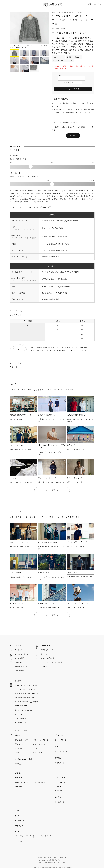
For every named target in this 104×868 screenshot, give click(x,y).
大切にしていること (48, 644)
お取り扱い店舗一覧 (48, 653)
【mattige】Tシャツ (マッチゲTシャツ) (52, 441)
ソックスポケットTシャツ (77, 536)
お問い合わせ (19, 665)
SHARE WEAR (44, 567)
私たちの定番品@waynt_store (25, 692)
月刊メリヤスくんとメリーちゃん (26, 680)
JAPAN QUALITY (47, 640)
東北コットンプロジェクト (78, 598)
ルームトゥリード (17, 598)
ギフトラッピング (21, 717)
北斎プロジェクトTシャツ (20, 537)
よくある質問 (19, 653)
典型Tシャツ (72, 567)
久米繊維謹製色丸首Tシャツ (21, 409)
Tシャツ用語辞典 (21, 713)
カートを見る (19, 644)
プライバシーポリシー (22, 648)
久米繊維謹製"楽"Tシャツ (77, 409)
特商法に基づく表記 (22, 661)
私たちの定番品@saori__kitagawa (27, 696)
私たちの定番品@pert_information (27, 688)
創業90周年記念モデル (47, 409)
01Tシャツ (71, 439)
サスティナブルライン (66, 13)
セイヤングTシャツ (17, 440)
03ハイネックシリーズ (47, 472)
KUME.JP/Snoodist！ (47, 598)
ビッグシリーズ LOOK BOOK (25, 684)
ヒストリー (45, 648)
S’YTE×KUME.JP (21, 700)
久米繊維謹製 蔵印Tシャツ (49, 537)
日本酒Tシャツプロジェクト (24, 704)
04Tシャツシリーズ (75, 472)
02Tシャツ (14, 473)
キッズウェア (19, 815)
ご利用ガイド (19, 657)
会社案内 (44, 661)
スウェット (79, 13)
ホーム (54, 13)
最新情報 (18, 675)
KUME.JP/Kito (15, 567)
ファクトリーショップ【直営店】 (53, 657)
